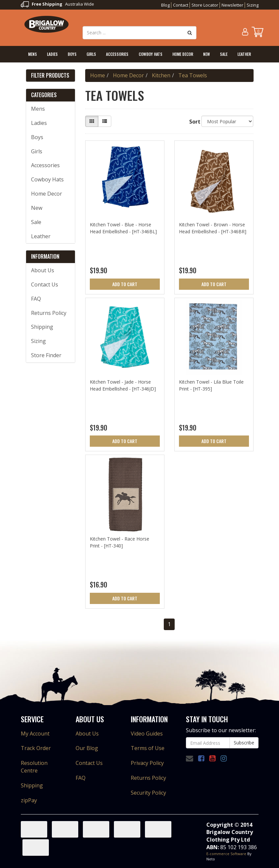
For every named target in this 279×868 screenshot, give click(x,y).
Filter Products (50, 76)
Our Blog (87, 748)
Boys (72, 54)
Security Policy (148, 793)
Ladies (52, 54)
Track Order (36, 748)
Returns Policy (49, 313)
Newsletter (232, 5)
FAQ (36, 299)
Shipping (42, 327)
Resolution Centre (34, 767)
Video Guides (147, 734)
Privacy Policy (147, 763)
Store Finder (46, 355)
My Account (35, 734)
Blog (165, 5)
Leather (244, 54)
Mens (33, 54)
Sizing (253, 5)
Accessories (117, 54)
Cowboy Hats (151, 54)
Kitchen (161, 75)
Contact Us (45, 284)
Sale (224, 54)
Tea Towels (193, 75)
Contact (181, 5)
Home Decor (183, 54)
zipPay (29, 800)
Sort (193, 122)
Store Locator (205, 5)
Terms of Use (148, 748)
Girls (91, 54)
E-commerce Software (226, 854)
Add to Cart (125, 284)
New (207, 54)
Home (98, 75)
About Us (43, 270)
